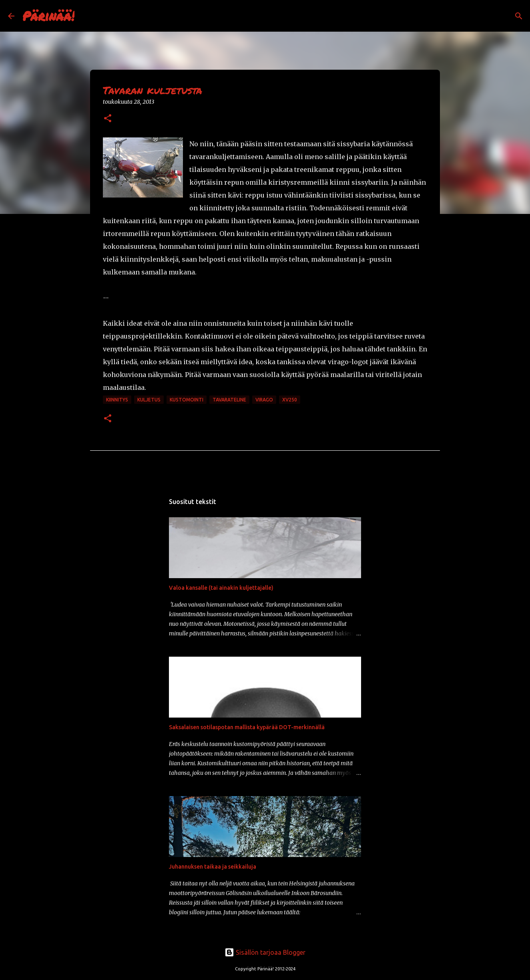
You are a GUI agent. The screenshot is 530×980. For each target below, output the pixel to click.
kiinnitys (117, 400)
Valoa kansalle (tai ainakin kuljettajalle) (221, 588)
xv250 (290, 400)
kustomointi (187, 400)
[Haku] (86, 16)
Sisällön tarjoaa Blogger (265, 952)
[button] (108, 119)
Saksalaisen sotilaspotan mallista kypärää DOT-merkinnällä (247, 727)
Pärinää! (48, 16)
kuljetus (149, 400)
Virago (264, 400)
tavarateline (229, 400)
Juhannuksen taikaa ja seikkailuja (213, 867)
